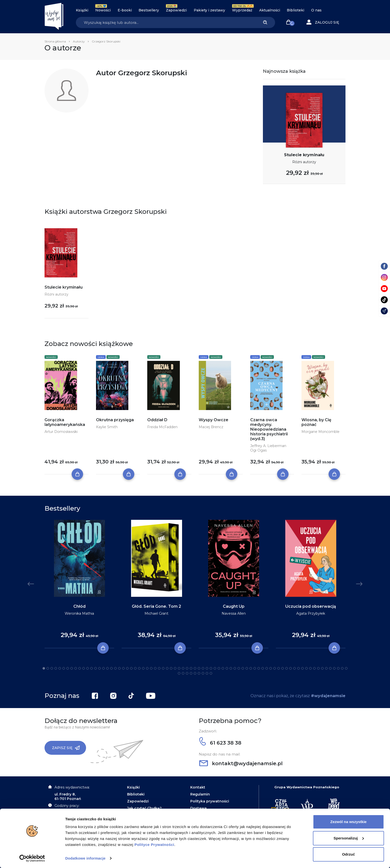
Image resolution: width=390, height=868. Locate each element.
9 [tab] (76, 668)
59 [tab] (275, 668)
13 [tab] (92, 668)
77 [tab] (346, 668)
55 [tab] (259, 668)
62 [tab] (287, 668)
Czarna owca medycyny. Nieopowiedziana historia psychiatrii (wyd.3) (269, 429)
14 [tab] (96, 668)
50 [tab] (239, 668)
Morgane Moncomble (320, 432)
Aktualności (270, 10)
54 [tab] (255, 668)
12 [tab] (88, 668)
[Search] (165, 22)
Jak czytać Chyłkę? (144, 808)
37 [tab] (187, 668)
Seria (101, 357)
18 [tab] (111, 668)
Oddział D (157, 420)
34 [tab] (175, 668)
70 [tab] (318, 668)
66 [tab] (302, 668)
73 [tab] (330, 668)
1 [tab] (44, 668)
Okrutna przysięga (115, 420)
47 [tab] (227, 668)
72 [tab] (326, 668)
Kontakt (198, 787)
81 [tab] (191, 673)
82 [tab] (195, 673)
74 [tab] (334, 668)
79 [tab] (183, 673)
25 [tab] (139, 668)
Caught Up (234, 606)
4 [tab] (56, 668)
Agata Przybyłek (311, 613)
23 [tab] (131, 668)
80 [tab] (187, 673)
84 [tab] (203, 673)
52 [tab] (247, 668)
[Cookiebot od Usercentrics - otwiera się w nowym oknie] (32, 858)
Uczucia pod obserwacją (311, 606)
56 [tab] (263, 668)
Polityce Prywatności (154, 845)
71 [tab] (322, 668)
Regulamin (200, 794)
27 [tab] (147, 668)
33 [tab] (171, 668)
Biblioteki (295, 10)
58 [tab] (271, 668)
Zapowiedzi (176, 10)
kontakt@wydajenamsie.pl (241, 763)
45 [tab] (219, 668)
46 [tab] (223, 668)
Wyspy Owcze (214, 420)
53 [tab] (251, 668)
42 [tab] (207, 668)
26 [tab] (143, 668)
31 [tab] (163, 668)
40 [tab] (199, 668)
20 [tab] (119, 668)
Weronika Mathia (79, 613)
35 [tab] (179, 668)
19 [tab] (115, 668)
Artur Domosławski (61, 432)
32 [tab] (167, 668)
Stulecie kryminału (304, 155)
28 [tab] (151, 668)
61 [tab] (283, 668)
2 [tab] (48, 668)
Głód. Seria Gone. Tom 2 (156, 606)
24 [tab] (135, 668)
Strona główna (55, 41)
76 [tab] (342, 668)
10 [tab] (80, 668)
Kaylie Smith (107, 427)
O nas (316, 10)
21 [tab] (123, 668)
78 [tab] (179, 673)
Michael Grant (156, 613)
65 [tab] (298, 668)
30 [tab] (159, 668)
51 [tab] (243, 668)
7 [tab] (68, 668)
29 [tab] (155, 668)
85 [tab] (207, 673)
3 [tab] (52, 668)
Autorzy (79, 41)
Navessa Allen (234, 613)
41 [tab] (203, 668)
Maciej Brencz (211, 427)
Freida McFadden (162, 427)
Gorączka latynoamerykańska (65, 422)
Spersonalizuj (349, 838)
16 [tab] (103, 668)
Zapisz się (66, 748)
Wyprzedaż (242, 10)
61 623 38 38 (220, 743)
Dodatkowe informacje (85, 858)
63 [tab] (291, 668)
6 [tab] (64, 668)
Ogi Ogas (258, 450)
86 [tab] (211, 673)
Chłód (79, 606)
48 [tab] (231, 668)
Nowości (103, 10)
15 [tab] (99, 668)
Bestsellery (149, 10)
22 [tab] (127, 668)
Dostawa (198, 808)
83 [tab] (199, 673)
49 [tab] (235, 668)
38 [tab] (191, 668)
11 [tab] (84, 668)
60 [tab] (279, 668)
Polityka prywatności (210, 801)
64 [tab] (294, 668)
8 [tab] (72, 668)
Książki (82, 10)
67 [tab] (306, 668)
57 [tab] (267, 668)
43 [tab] (211, 668)
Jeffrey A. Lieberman (268, 446)
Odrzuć (348, 854)
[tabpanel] (79, 584)
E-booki (125, 10)
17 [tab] (107, 668)
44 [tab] (215, 668)
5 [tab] (60, 668)
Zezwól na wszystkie (348, 822)
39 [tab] (195, 668)
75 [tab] (338, 668)
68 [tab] (310, 668)
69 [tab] (314, 668)
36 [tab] (183, 668)
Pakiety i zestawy (209, 10)
